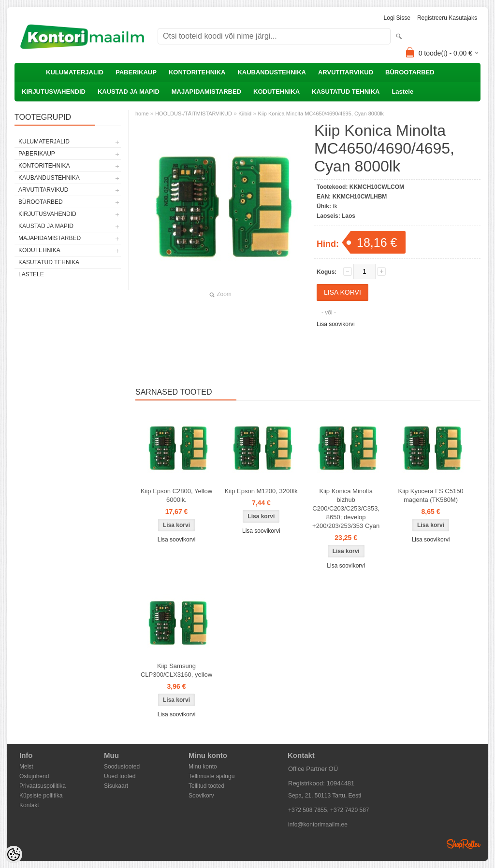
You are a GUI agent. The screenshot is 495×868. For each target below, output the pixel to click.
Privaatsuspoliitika (43, 786)
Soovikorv (201, 796)
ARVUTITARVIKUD (346, 72)
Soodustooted (122, 767)
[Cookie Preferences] (14, 854)
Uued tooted (120, 776)
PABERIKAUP (136, 72)
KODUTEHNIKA (277, 92)
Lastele (402, 92)
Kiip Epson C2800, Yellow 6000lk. (176, 495)
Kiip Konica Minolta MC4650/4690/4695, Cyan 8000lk (321, 114)
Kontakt (29, 805)
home (142, 114)
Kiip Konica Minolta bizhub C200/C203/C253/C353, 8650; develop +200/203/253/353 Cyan (346, 508)
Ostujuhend (34, 776)
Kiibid (245, 114)
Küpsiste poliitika (41, 796)
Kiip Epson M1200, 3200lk (261, 491)
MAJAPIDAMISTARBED (206, 92)
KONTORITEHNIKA (197, 72)
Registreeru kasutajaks (447, 18)
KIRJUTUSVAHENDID (54, 92)
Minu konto (203, 767)
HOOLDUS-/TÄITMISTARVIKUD (194, 114)
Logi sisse (397, 18)
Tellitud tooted (206, 786)
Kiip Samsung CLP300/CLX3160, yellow (176, 670)
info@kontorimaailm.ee (318, 825)
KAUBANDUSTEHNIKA (272, 72)
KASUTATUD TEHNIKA (346, 92)
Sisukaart (116, 786)
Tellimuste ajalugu (211, 776)
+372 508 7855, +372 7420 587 (329, 810)
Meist (26, 767)
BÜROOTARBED (410, 72)
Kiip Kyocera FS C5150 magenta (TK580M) (430, 495)
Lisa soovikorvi (336, 324)
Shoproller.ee (464, 844)
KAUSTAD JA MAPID (129, 92)
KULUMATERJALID (75, 72)
